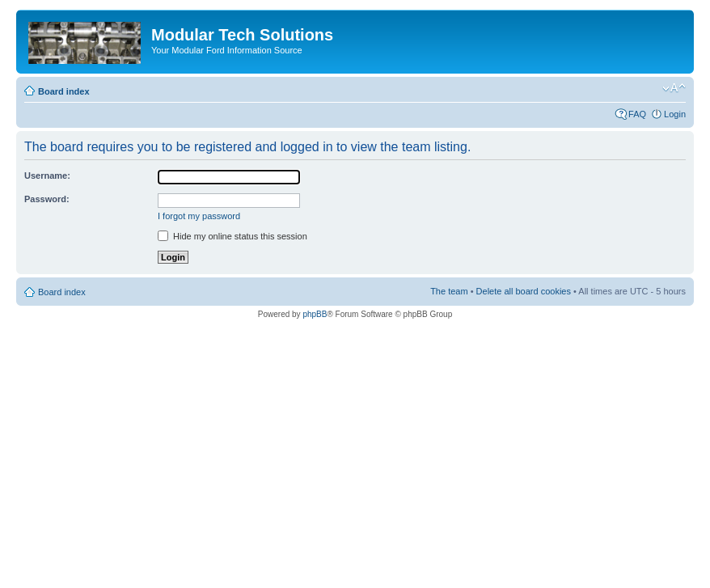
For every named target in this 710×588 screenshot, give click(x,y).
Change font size (674, 88)
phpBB (315, 314)
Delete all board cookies (524, 291)
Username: (47, 176)
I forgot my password (199, 216)
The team (449, 291)
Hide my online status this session (232, 236)
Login (675, 114)
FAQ (637, 114)
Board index (64, 91)
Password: (47, 199)
